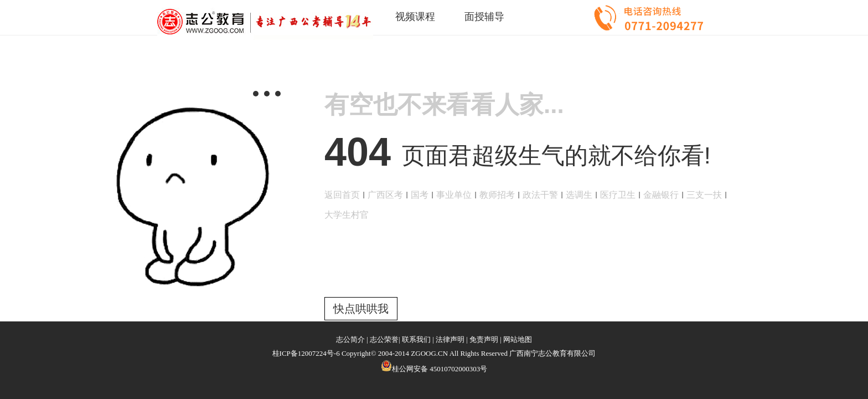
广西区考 (385, 195)
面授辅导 (484, 17)
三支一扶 (704, 195)
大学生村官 (347, 215)
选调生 (579, 195)
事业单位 (454, 195)
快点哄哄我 (361, 309)
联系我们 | (418, 339)
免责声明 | (485, 339)
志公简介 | (352, 339)
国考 (420, 195)
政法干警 (540, 195)
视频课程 (415, 17)
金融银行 (661, 195)
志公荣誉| (385, 339)
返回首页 (342, 195)
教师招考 (497, 195)
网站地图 (518, 339)
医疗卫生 (618, 195)
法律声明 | (452, 339)
